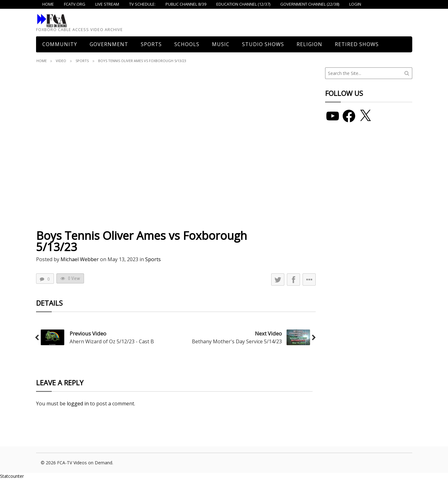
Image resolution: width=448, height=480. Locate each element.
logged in (78, 404)
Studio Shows (263, 44)
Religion (309, 44)
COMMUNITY (60, 44)
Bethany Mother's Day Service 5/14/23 (237, 341)
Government (109, 44)
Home (42, 61)
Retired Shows (357, 44)
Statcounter (12, 476)
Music (221, 44)
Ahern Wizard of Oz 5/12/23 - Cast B (112, 341)
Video (61, 61)
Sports (151, 44)
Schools (187, 44)
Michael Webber (80, 259)
